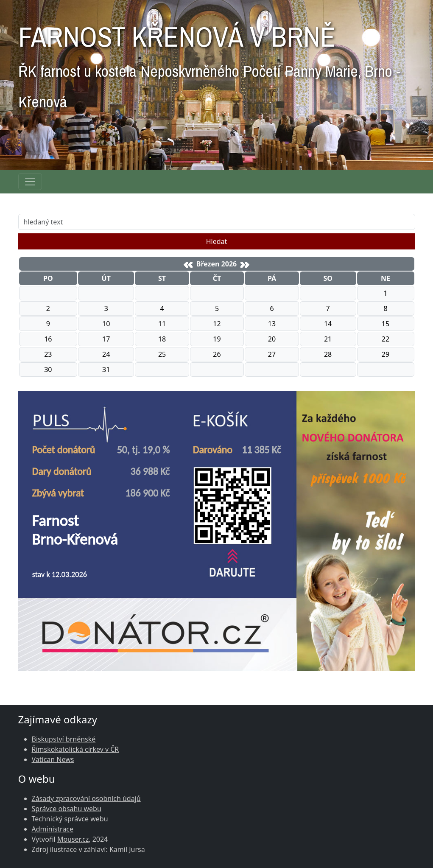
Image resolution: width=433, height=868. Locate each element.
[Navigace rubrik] (30, 182)
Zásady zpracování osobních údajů (86, 798)
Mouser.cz (73, 839)
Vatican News (53, 759)
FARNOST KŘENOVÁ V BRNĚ (210, 62)
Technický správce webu (70, 819)
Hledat (217, 241)
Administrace (53, 829)
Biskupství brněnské (64, 739)
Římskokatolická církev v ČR (75, 749)
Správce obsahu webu (67, 809)
